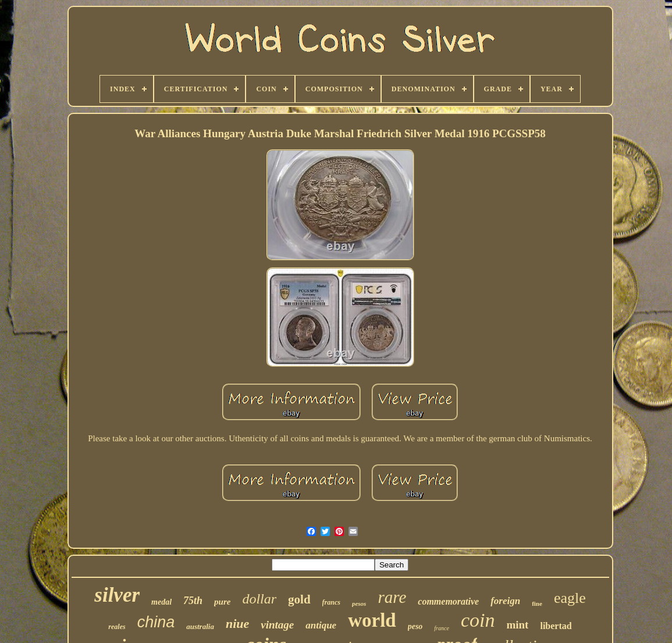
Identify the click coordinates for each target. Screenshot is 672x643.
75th (193, 601)
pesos (359, 603)
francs (331, 602)
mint (517, 625)
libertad (556, 626)
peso (415, 626)
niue (237, 624)
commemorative (448, 601)
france (442, 628)
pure (222, 602)
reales (117, 627)
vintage (277, 625)
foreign (505, 601)
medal (161, 602)
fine (537, 603)
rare (392, 597)
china (156, 622)
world (372, 620)
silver (117, 595)
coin (478, 620)
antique (321, 625)
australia (200, 626)
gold (299, 599)
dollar (259, 599)
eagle (570, 598)
